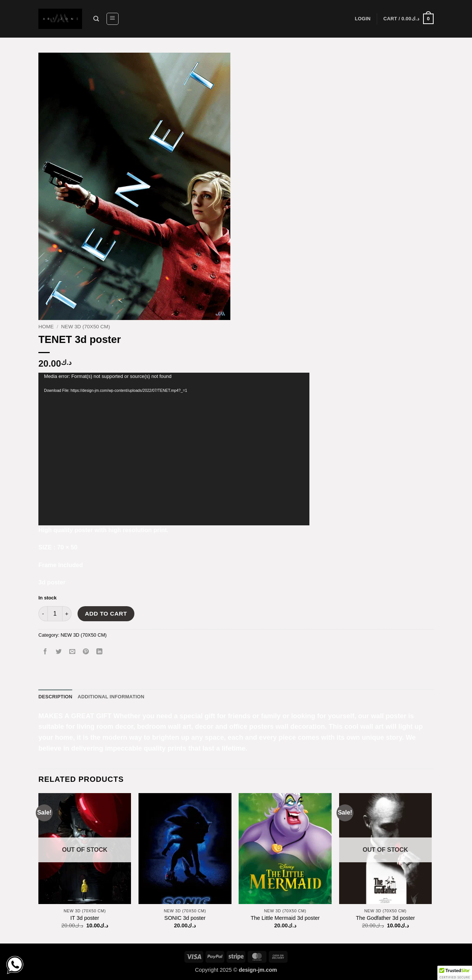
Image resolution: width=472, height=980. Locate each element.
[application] (174, 449)
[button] (113, 19)
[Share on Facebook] (45, 652)
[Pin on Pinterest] (86, 652)
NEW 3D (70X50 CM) (85, 327)
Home (46, 327)
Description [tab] (55, 697)
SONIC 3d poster (185, 918)
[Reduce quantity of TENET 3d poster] (43, 614)
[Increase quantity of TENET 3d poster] (67, 614)
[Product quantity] (55, 614)
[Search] (96, 19)
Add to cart (106, 614)
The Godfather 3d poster (385, 918)
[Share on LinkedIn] (100, 652)
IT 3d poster (85, 918)
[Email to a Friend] (72, 652)
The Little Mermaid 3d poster (285, 918)
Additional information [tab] (111, 697)
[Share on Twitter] (59, 652)
